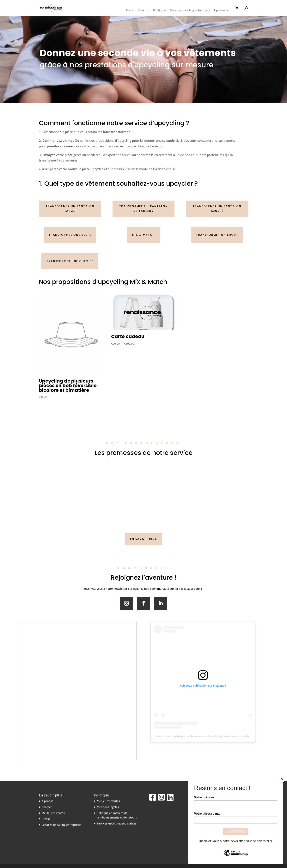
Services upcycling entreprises (190, 10)
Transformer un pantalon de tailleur (143, 208)
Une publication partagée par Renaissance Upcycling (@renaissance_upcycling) (203, 736)
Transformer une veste (70, 235)
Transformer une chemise (70, 261)
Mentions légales (108, 807)
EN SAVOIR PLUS (143, 539)
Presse (46, 819)
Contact (47, 807)
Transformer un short (217, 235)
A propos (221, 10)
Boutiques (160, 10)
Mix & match (143, 235)
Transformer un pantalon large (70, 208)
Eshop (143, 10)
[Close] (282, 779)
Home (130, 10)
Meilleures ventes (53, 813)
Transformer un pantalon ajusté (217, 208)
